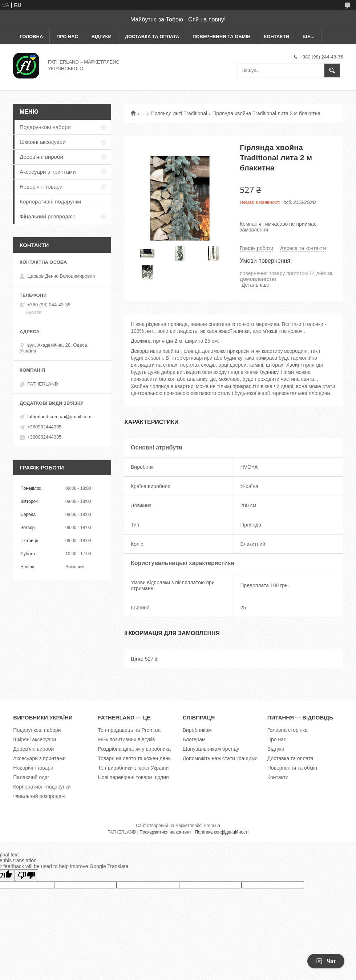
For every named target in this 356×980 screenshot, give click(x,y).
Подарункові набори (45, 127)
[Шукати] (332, 70)
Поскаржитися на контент (165, 832)
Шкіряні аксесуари (43, 142)
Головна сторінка (288, 730)
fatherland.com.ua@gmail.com (59, 417)
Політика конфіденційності (222, 832)
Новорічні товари (41, 187)
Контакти (276, 37)
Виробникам (197, 730)
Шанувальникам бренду (211, 749)
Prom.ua (212, 826)
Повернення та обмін (221, 37)
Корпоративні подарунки (50, 201)
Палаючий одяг (31, 777)
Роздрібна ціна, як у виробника (134, 749)
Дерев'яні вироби (41, 157)
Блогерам (194, 739)
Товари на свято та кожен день (135, 758)
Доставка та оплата (152, 37)
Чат (326, 961)
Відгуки (102, 37)
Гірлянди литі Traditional (179, 113)
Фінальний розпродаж (47, 216)
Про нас (67, 37)
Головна (31, 37)
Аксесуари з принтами (48, 172)
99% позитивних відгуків (127, 739)
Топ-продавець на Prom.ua (130, 730)
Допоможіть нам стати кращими (220, 758)
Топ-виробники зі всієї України (133, 768)
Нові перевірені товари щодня (133, 777)
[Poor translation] (27, 875)
